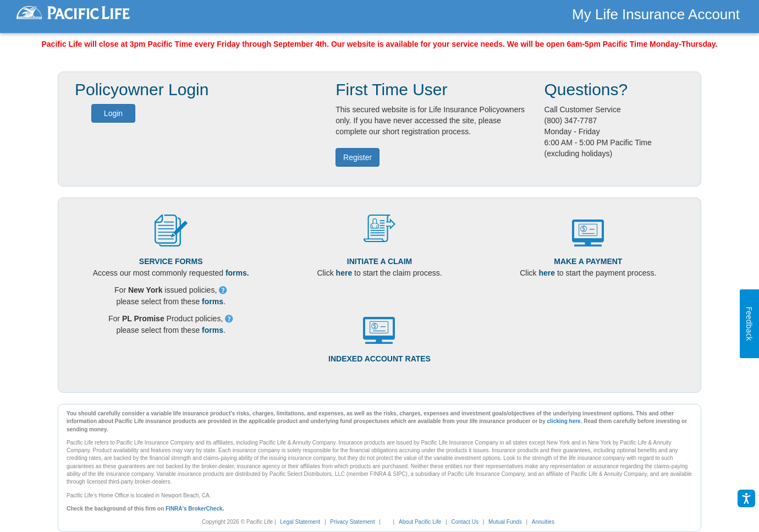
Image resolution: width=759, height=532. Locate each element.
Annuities (543, 522)
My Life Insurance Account (656, 14)
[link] (391, 522)
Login (113, 113)
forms (213, 301)
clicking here (564, 421)
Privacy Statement (352, 522)
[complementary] (385, 522)
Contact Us (464, 522)
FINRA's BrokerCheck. (195, 509)
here (344, 273)
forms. (237, 273)
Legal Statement (300, 522)
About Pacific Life (420, 522)
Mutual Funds (505, 522)
